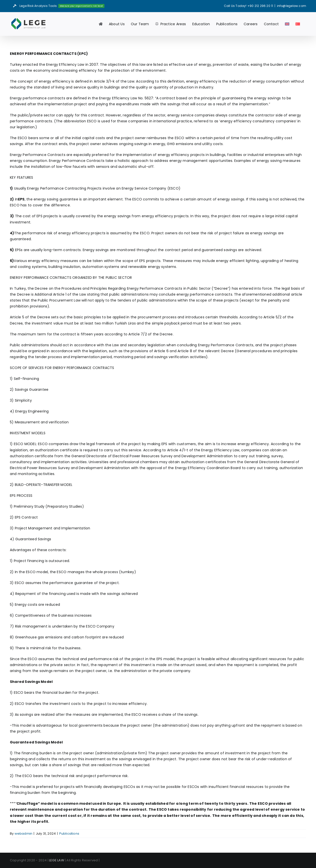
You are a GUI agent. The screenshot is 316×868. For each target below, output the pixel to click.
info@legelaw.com (292, 6)
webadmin (24, 834)
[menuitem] (287, 24)
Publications (69, 834)
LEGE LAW (57, 860)
